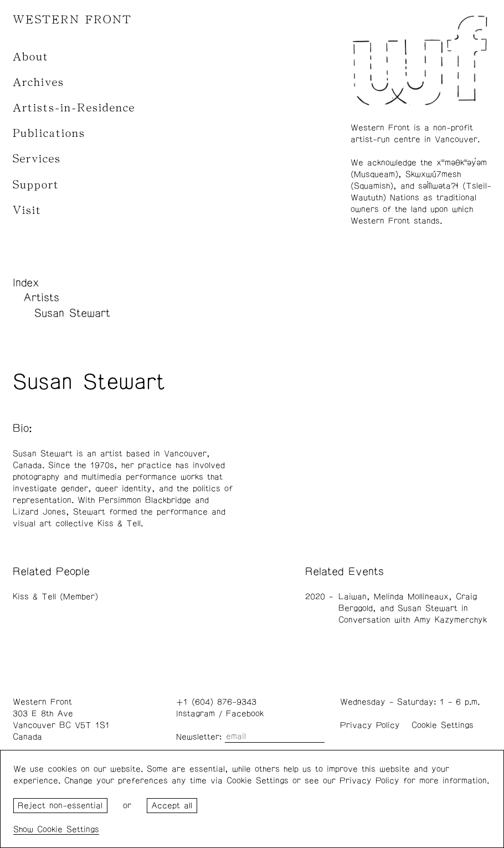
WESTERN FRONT (72, 20)
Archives (38, 82)
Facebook (245, 714)
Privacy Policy (370, 725)
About (31, 57)
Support (36, 185)
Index (26, 283)
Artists (41, 298)
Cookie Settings (443, 725)
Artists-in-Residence (74, 108)
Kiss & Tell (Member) (55, 597)
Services (37, 159)
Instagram (196, 714)
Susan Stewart (72, 313)
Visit (27, 210)
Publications (49, 133)
